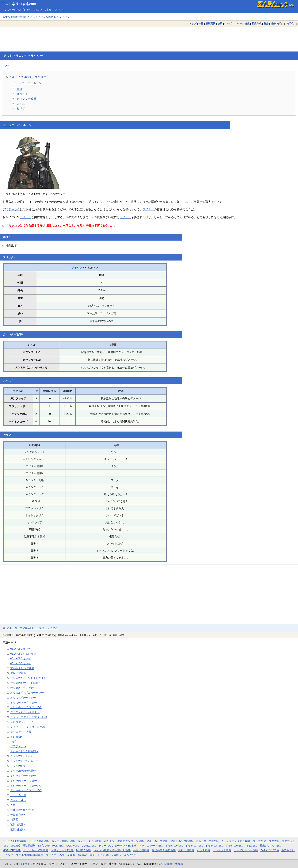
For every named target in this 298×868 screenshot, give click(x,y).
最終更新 (210, 23)
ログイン (291, 23)
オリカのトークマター (24, 702)
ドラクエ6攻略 (174, 846)
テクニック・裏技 (21, 732)
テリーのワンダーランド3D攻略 (117, 846)
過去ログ (276, 23)
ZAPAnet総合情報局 (15, 17)
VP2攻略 (16, 846)
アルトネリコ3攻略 (207, 841)
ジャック (9, 125)
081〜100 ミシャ (21, 663)
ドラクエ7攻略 (194, 846)
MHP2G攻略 (84, 850)
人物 (13, 805)
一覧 (201, 23)
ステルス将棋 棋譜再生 (29, 855)
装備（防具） (18, 829)
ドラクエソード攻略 (151, 846)
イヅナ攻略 (204, 850)
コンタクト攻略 (222, 850)
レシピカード (18, 795)
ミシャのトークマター (24, 781)
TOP (6, 65)
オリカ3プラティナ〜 (23, 698)
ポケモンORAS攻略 (63, 841)
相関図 (14, 820)
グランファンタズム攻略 (235, 841)
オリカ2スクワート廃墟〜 (26, 683)
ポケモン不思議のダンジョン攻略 (124, 841)
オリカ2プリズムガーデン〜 (27, 693)
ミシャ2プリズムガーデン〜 (27, 761)
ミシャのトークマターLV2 (26, 786)
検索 (220, 23)
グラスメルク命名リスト (25, 712)
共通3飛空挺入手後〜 (23, 810)
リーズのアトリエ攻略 (266, 841)
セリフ (21, 108)
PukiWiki (24, 864)
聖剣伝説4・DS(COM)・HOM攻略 (44, 846)
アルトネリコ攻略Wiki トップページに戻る (32, 628)
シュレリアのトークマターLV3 (29, 717)
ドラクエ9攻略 (234, 846)
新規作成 (257, 23)
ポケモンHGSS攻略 (14, 841)
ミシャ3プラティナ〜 (23, 776)
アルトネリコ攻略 (157, 841)
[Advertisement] (149, 37)
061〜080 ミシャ (21, 658)
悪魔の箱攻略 (141, 850)
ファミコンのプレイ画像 (60, 855)
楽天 (92, 855)
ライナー (148, 209)
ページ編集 (243, 23)
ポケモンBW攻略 (39, 841)
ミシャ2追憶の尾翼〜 (23, 771)
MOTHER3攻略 (12, 850)
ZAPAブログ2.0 (269, 850)
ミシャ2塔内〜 (19, 766)
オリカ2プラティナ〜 (23, 688)
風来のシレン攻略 (270, 846)
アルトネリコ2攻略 (182, 841)
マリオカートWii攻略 (36, 850)
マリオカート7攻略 (62, 850)
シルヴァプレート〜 (22, 722)
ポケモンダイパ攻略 (89, 841)
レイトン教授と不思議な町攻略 (112, 850)
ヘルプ (228, 23)
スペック (22, 94)
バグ (13, 741)
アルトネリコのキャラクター (28, 77)
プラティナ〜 (18, 746)
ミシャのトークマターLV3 (26, 790)
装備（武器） (18, 824)
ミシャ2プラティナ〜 (23, 756)
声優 (19, 89)
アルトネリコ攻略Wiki (19, 4)
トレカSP (16, 737)
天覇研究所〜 (18, 815)
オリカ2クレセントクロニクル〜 (30, 678)
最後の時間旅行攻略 (164, 850)
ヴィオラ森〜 (18, 800)
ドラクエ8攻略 (214, 846)
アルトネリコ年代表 (22, 668)
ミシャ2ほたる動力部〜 (24, 751)
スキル (21, 104)
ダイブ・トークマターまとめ (28, 727)
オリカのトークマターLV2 (26, 707)
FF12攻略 (251, 846)
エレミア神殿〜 (20, 673)
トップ (193, 23)
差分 (266, 23)
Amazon (82, 855)
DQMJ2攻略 (89, 846)
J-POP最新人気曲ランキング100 (117, 855)
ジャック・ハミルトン (27, 83)
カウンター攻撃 (27, 99)
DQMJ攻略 (73, 846)
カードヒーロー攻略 (246, 850)
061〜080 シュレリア (23, 654)
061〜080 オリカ (21, 649)
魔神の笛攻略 (186, 850)
